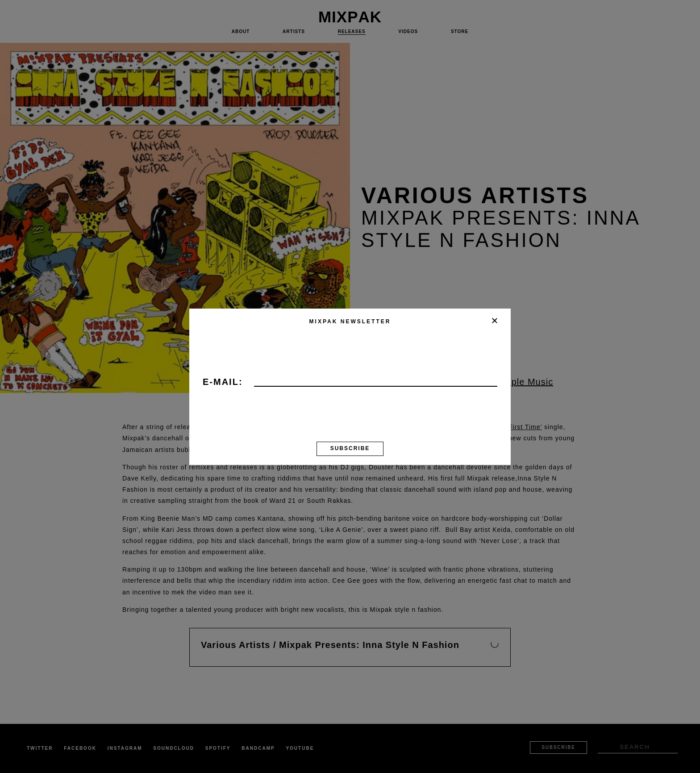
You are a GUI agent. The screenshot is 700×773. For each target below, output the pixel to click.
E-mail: (223, 382)
